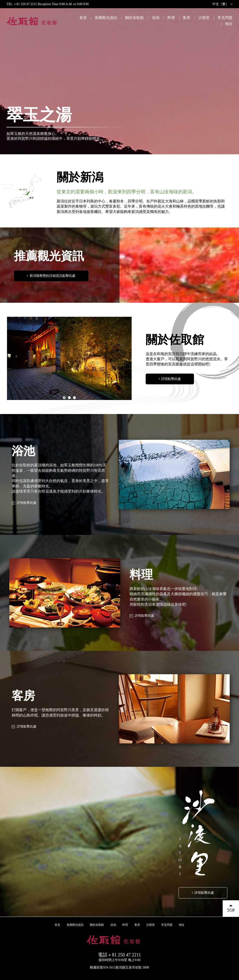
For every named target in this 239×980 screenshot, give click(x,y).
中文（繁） (221, 4)
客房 (186, 18)
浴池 (156, 18)
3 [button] (74, 398)
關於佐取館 (134, 18)
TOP (231, 910)
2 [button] (69, 398)
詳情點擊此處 (171, 379)
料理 (171, 18)
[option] (69, 358)
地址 (229, 24)
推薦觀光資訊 (106, 18)
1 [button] (64, 398)
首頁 (83, 18)
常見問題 (225, 18)
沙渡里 (204, 18)
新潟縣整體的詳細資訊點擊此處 (53, 276)
